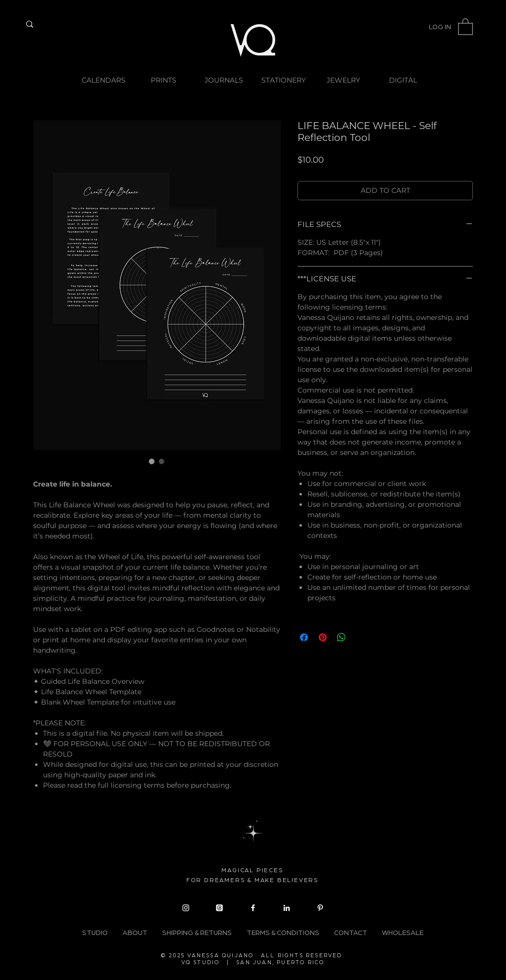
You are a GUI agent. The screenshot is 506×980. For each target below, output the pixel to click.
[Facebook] (253, 908)
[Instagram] (186, 908)
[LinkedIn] (287, 908)
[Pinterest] (320, 908)
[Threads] (219, 908)
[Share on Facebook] (304, 637)
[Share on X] (360, 637)
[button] (465, 26)
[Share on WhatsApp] (341, 637)
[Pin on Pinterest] (323, 637)
